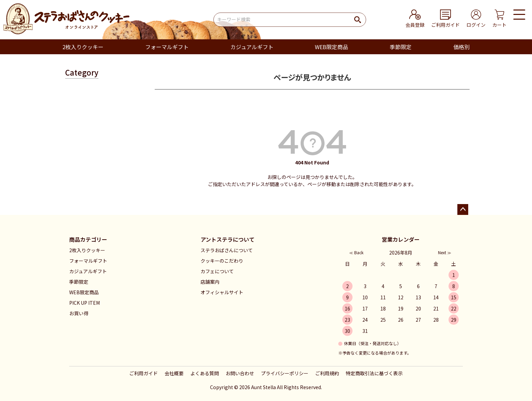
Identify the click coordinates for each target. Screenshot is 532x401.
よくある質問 (205, 373)
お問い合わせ (240, 373)
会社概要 (174, 373)
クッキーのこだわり (222, 261)
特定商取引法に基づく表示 (374, 373)
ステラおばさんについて (227, 250)
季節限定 (401, 47)
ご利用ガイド (144, 373)
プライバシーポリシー (285, 373)
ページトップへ (463, 209)
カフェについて (217, 271)
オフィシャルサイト (222, 292)
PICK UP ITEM (84, 303)
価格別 (461, 47)
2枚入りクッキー (83, 47)
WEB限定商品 (331, 47)
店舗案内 (210, 282)
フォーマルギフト (167, 47)
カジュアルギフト (252, 47)
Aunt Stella (263, 387)
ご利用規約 (327, 373)
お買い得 (79, 313)
